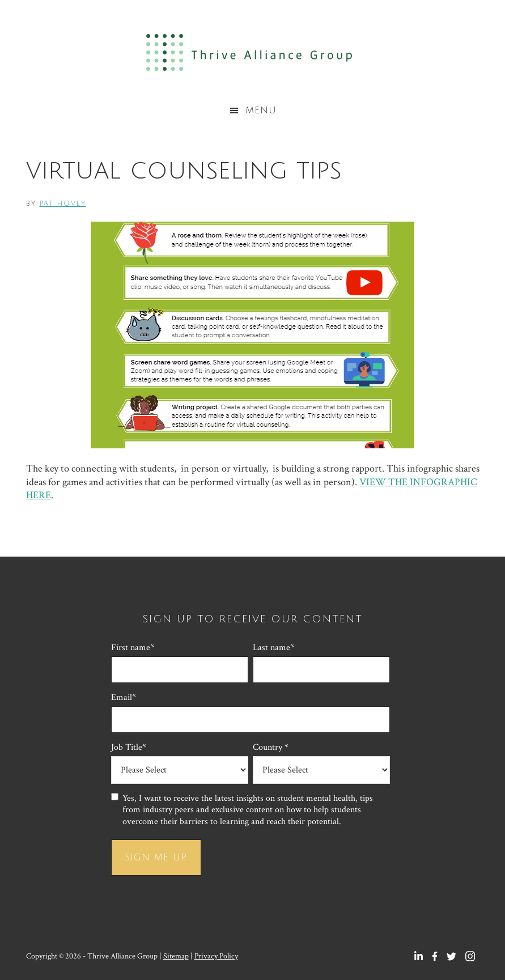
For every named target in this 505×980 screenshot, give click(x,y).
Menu (261, 111)
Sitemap (176, 956)
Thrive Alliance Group (252, 52)
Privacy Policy (216, 956)
